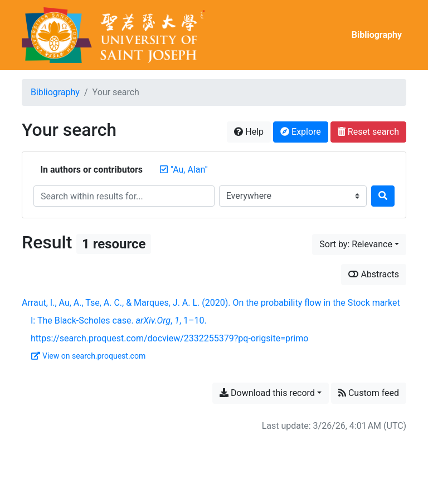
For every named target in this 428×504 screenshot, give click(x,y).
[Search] (383, 196)
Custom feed (369, 393)
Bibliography (377, 35)
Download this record (267, 393)
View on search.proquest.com (88, 356)
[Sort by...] (359, 244)
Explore (301, 132)
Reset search (368, 132)
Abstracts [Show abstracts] (374, 274)
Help (249, 132)
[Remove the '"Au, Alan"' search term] (189, 170)
